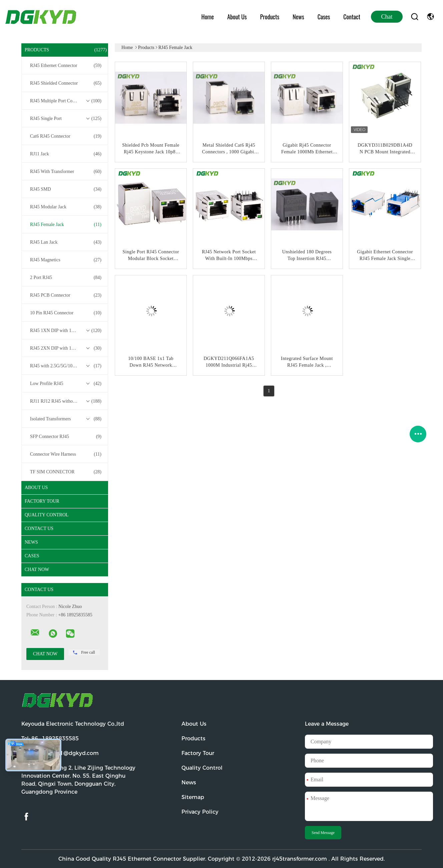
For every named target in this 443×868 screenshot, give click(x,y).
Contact (352, 17)
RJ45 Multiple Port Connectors (66, 101)
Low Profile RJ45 (66, 384)
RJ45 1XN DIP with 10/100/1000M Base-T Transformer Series (66, 331)
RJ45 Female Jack (66, 225)
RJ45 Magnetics (66, 260)
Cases (324, 17)
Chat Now (37, 569)
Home (208, 17)
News (298, 17)
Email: (60, 753)
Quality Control (47, 515)
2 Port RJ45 (66, 278)
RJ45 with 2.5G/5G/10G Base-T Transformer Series (66, 366)
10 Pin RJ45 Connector (66, 313)
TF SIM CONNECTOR (66, 472)
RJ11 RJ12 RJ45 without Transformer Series (66, 401)
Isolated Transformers (66, 419)
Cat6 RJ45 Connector (66, 136)
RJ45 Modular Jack (66, 207)
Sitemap (193, 797)
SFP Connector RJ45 (66, 437)
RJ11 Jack (66, 154)
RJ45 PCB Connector (66, 295)
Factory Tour (42, 501)
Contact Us (39, 528)
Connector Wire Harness (66, 454)
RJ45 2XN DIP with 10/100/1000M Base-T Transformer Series (66, 348)
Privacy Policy (200, 812)
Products (270, 17)
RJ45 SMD (66, 189)
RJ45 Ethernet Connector (66, 66)
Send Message (323, 833)
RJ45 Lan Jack (66, 242)
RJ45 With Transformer (66, 172)
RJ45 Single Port (66, 119)
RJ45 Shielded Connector (66, 83)
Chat (387, 17)
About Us (237, 17)
